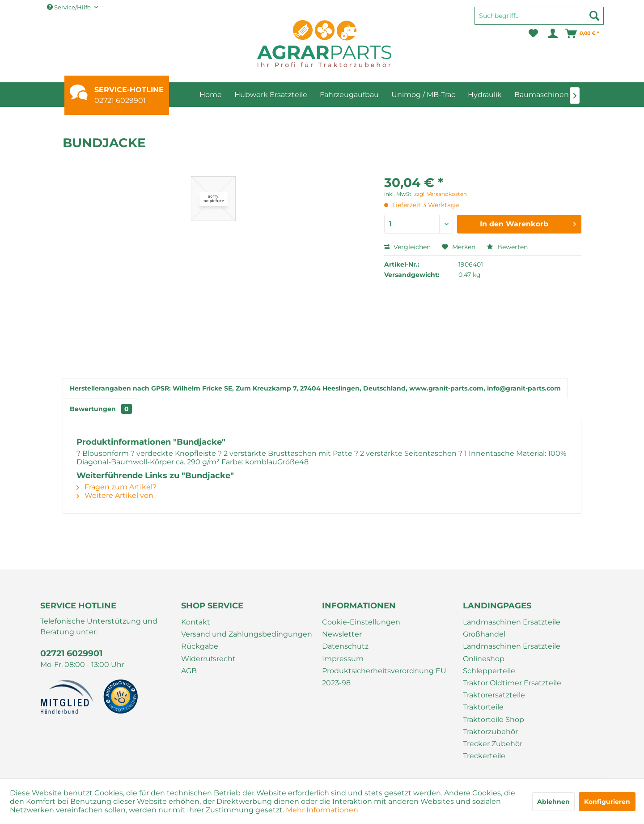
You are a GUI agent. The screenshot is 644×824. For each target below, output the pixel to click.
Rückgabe (200, 646)
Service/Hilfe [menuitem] (70, 7)
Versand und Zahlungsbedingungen (247, 634)
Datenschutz (345, 646)
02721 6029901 (120, 100)
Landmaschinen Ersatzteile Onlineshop (512, 652)
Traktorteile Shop (494, 720)
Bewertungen (101, 409)
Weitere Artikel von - (117, 495)
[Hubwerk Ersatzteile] (271, 95)
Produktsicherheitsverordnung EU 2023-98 (384, 677)
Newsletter (342, 634)
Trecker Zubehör (493, 744)
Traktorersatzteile (494, 695)
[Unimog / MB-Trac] (423, 95)
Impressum (343, 659)
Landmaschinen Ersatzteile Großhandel (512, 628)
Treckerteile (484, 756)
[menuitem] (539, 20)
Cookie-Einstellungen (361, 622)
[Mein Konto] (552, 34)
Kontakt (196, 622)
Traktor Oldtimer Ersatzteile (512, 683)
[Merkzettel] (533, 34)
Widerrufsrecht (208, 659)
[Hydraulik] (485, 95)
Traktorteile (483, 707)
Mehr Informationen (322, 810)
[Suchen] (594, 16)
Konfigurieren (607, 802)
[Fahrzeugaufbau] (349, 95)
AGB (189, 671)
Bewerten (507, 247)
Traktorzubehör (490, 732)
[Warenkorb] (583, 34)
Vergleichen (407, 247)
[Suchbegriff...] (539, 16)
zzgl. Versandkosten (441, 194)
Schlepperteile (489, 671)
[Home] (211, 95)
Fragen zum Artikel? (117, 487)
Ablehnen (553, 802)
